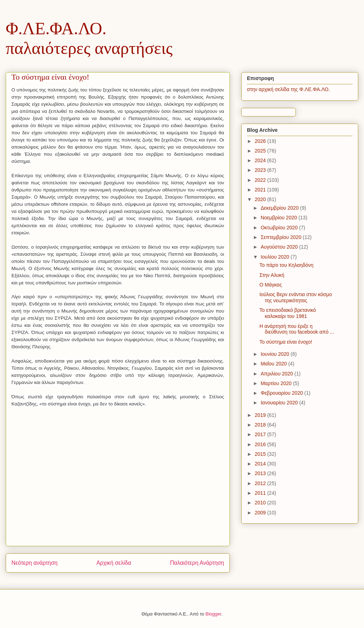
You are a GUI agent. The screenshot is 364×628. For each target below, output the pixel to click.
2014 (261, 464)
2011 (261, 493)
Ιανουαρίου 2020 (280, 403)
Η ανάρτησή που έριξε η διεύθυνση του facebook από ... (297, 329)
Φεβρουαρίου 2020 (282, 393)
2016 (261, 444)
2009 (261, 513)
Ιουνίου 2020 (275, 354)
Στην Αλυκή (272, 275)
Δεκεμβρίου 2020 (280, 208)
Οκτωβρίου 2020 (280, 228)
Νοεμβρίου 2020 (279, 218)
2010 (261, 503)
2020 (261, 199)
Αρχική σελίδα (114, 563)
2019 (261, 415)
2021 (261, 190)
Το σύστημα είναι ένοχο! (286, 342)
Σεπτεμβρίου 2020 (282, 237)
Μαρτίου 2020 (277, 383)
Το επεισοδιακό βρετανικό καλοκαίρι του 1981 (288, 313)
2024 (261, 160)
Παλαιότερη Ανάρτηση (197, 563)
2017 (261, 434)
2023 (261, 170)
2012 (261, 483)
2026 (261, 141)
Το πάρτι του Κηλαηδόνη (286, 265)
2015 (261, 454)
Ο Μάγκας (271, 285)
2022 (261, 180)
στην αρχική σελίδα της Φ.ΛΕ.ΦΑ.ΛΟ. (288, 89)
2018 (261, 425)
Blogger (213, 614)
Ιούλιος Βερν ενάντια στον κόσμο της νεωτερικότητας (296, 297)
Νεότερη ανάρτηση (34, 563)
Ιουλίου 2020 (275, 257)
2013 (261, 473)
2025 (261, 151)
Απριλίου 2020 (277, 374)
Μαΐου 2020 (274, 364)
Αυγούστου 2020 (280, 247)
